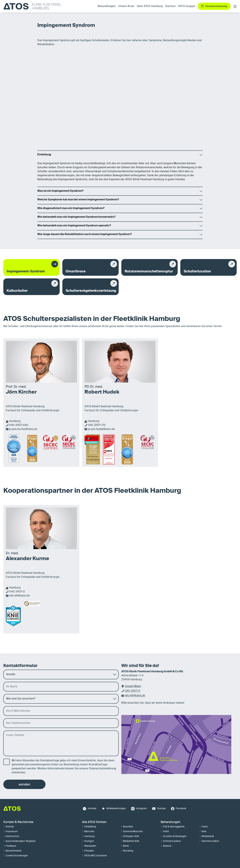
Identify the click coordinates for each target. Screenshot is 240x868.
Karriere (170, 6)
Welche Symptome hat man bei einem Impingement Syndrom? (78, 200)
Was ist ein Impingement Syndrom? (60, 191)
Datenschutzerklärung (103, 769)
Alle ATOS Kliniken (94, 822)
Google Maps (133, 686)
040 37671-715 (97, 425)
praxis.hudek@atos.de (101, 429)
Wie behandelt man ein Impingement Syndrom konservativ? (76, 217)
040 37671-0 (17, 592)
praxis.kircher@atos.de (23, 429)
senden (24, 784)
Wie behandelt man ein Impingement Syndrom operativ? (74, 226)
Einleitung (44, 155)
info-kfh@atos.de (19, 596)
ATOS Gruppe (187, 6)
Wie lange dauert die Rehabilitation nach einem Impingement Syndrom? (85, 234)
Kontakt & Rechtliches (18, 822)
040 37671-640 (19, 425)
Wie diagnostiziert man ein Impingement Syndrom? (71, 208)
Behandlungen (170, 822)
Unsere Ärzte (126, 6)
